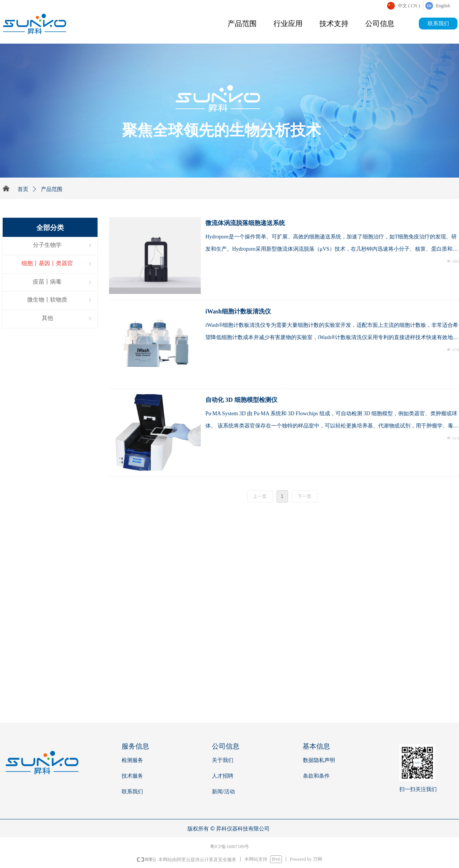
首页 (23, 189)
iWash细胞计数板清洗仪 (238, 311)
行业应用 (288, 24)
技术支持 (334, 24)
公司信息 (380, 24)
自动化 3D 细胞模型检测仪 (241, 400)
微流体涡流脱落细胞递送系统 (245, 223)
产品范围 (242, 24)
